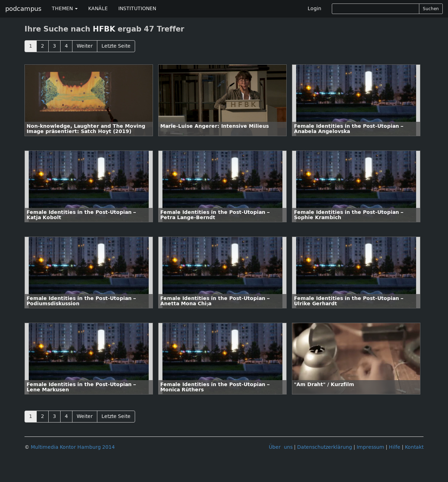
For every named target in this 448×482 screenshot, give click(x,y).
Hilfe (395, 447)
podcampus (23, 9)
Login (314, 9)
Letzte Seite (116, 46)
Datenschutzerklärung (325, 447)
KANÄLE (98, 9)
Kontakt (414, 447)
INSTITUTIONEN (137, 9)
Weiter (85, 46)
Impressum (370, 447)
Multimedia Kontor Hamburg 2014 (73, 447)
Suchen (431, 9)
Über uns (281, 447)
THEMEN (65, 9)
